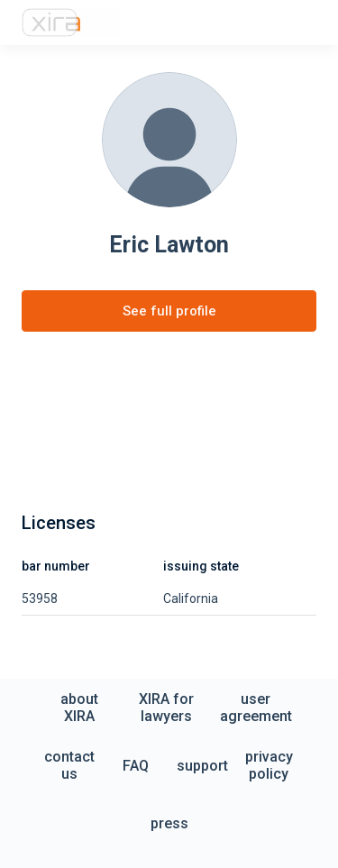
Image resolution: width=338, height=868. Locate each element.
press (169, 823)
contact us (69, 765)
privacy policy (269, 765)
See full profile (169, 311)
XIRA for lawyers (166, 708)
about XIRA (79, 708)
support (202, 766)
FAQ (136, 766)
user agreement (256, 708)
